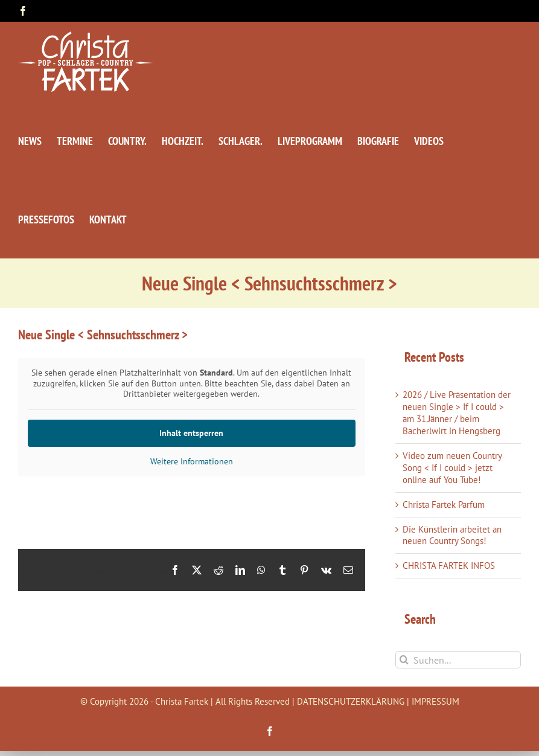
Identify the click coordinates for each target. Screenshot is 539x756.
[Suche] (404, 660)
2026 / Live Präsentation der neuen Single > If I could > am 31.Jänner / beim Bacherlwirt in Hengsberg (457, 413)
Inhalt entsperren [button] (191, 432)
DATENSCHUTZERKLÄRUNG (351, 701)
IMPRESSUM (435, 701)
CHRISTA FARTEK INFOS (449, 565)
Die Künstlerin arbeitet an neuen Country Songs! (452, 535)
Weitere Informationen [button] (192, 461)
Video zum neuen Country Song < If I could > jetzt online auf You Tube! (452, 468)
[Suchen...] (458, 660)
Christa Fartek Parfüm (444, 505)
